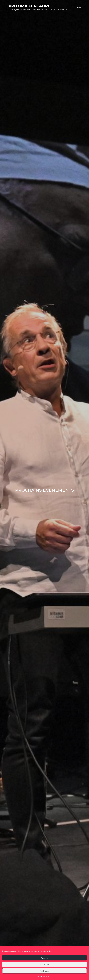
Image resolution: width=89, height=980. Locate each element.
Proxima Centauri (29, 6)
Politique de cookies (43, 977)
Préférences (44, 971)
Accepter (44, 958)
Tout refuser (44, 964)
